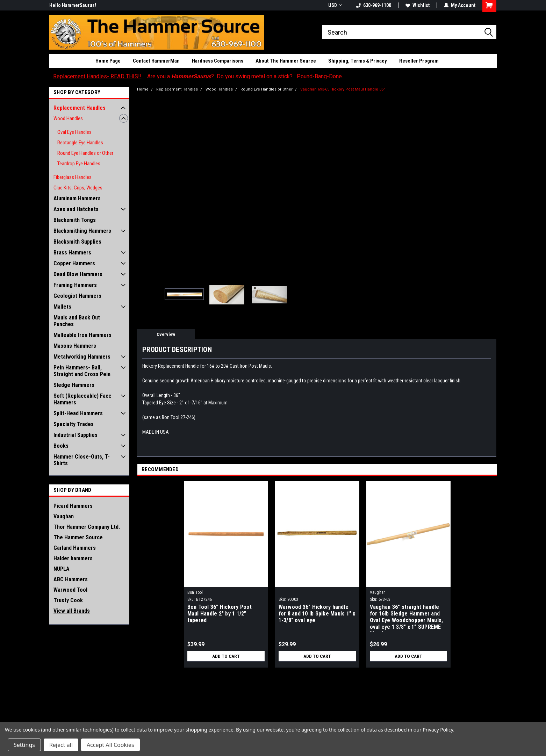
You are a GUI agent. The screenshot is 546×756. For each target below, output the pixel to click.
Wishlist (418, 5)
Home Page (108, 61)
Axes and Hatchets (76, 209)
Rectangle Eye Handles (80, 143)
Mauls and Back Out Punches (77, 321)
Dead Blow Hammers (78, 274)
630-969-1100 (374, 5)
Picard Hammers (73, 506)
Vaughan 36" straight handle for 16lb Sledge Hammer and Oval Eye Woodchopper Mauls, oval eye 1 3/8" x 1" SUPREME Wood (407, 618)
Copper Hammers (74, 263)
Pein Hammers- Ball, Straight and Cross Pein (82, 371)
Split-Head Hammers (78, 413)
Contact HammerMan (156, 61)
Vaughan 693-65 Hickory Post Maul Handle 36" (343, 89)
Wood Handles (68, 118)
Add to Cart (226, 656)
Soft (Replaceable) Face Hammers (82, 399)
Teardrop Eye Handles (79, 164)
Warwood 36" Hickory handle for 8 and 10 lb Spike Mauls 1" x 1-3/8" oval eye (317, 614)
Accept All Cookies (110, 745)
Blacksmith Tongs (75, 220)
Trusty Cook (68, 600)
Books (61, 446)
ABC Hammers (71, 579)
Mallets (62, 307)
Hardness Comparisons (218, 61)
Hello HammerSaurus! (73, 5)
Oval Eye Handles (74, 132)
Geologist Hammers (77, 296)
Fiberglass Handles (73, 177)
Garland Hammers (75, 548)
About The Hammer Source (286, 61)
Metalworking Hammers (82, 357)
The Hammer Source (78, 537)
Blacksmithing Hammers (82, 231)
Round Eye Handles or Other (85, 153)
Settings (24, 745)
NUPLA (62, 569)
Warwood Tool (70, 590)
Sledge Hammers (74, 385)
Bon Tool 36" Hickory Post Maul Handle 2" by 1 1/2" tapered (220, 614)
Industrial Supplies (76, 435)
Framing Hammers (75, 285)
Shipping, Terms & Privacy (358, 61)
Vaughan (64, 516)
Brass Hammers (72, 253)
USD (335, 5)
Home (143, 89)
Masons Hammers (75, 346)
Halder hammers (73, 558)
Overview (166, 334)
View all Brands (72, 611)
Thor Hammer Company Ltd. (87, 527)
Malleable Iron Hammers (82, 335)
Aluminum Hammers (77, 198)
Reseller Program (419, 61)
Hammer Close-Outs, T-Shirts (82, 460)
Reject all (61, 745)
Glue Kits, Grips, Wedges (78, 188)
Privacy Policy (438, 730)
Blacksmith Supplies (77, 242)
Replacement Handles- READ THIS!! (97, 76)
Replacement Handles (80, 108)
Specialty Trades (74, 424)
